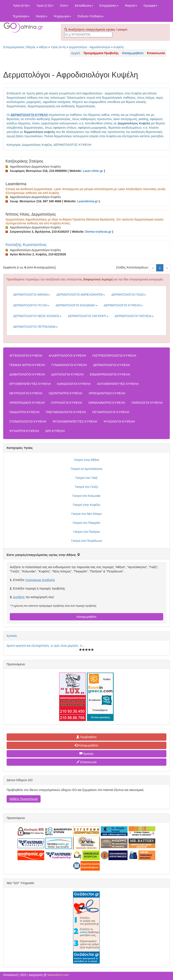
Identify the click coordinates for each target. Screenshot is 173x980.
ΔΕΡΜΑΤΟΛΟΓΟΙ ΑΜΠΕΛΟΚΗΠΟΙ (81, 295)
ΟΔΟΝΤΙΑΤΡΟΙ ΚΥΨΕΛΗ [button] (65, 393)
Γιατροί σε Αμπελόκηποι (86, 469)
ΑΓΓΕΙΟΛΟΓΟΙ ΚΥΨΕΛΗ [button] (26, 356)
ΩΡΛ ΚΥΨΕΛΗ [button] (55, 431)
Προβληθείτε (86, 737)
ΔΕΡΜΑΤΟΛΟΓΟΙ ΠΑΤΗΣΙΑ (134, 316)
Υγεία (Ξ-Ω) (45, 6)
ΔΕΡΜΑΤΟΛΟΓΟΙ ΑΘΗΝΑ (32, 295)
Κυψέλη (119, 47)
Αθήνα (43, 47)
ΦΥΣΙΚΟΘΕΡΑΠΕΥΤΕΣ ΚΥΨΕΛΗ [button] (75, 421)
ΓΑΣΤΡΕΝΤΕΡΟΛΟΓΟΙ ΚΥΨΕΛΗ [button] (114, 356)
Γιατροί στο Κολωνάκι (86, 496)
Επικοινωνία (86, 762)
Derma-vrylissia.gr (98, 232)
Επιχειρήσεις (109, 6)
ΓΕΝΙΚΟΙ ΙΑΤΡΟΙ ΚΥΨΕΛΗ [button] (27, 365)
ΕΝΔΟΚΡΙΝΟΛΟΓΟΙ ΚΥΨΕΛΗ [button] (110, 374)
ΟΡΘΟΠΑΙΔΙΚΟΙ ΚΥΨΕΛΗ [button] (27, 403)
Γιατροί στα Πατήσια (86, 532)
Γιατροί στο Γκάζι (86, 478)
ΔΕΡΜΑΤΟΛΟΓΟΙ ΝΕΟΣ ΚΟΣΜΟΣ (37, 316)
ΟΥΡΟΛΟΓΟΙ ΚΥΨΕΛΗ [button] (67, 403)
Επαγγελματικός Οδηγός (19, 47)
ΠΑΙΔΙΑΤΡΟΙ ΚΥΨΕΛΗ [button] (24, 412)
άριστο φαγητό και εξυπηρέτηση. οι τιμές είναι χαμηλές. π (44, 646)
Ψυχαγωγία (62, 16)
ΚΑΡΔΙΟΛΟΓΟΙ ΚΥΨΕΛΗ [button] (74, 384)
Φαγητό (131, 6)
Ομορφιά (150, 6)
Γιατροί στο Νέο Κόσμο (86, 514)
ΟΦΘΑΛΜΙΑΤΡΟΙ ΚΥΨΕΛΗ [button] (107, 403)
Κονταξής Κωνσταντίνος (26, 245)
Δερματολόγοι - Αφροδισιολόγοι (90, 47)
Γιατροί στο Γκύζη (86, 487)
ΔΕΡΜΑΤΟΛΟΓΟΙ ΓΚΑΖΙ (129, 295)
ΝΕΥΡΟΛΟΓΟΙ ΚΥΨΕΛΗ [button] (26, 393)
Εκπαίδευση (84, 6)
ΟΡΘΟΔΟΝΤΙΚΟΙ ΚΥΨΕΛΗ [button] (107, 393)
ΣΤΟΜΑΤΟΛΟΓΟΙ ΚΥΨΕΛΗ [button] (28, 421)
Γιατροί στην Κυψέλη (86, 505)
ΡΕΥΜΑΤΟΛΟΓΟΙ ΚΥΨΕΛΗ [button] (111, 412)
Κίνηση (42, 16)
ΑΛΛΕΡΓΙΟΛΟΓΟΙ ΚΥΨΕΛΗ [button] (67, 356)
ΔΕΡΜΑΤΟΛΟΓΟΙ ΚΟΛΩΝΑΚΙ (76, 305)
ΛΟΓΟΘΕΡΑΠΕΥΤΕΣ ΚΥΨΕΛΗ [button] (118, 384)
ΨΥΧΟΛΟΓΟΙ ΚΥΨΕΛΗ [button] (119, 421)
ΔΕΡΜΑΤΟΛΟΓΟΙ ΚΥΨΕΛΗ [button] (111, 365)
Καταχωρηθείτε (86, 617)
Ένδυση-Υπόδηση (90, 16)
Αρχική (76, 53)
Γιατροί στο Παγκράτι (86, 523)
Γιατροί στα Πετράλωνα (86, 541)
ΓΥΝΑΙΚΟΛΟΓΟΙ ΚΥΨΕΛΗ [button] (69, 365)
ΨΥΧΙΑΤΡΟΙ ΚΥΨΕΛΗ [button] (24, 431)
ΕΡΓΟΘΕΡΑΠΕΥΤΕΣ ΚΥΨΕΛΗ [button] (30, 384)
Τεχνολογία (21, 16)
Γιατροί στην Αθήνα (87, 460)
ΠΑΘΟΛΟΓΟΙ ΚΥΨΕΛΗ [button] (147, 403)
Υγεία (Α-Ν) (21, 6)
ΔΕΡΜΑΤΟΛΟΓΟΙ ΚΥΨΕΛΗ (123, 305)
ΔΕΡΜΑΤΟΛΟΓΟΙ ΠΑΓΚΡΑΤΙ (88, 316)
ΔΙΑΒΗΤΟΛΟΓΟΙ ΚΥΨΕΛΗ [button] (27, 374)
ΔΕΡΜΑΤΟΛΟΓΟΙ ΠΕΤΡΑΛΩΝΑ (35, 327)
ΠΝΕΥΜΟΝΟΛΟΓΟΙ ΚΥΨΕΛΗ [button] (66, 412)
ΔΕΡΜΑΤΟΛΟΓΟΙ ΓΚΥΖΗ (31, 305)
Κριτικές (12, 636)
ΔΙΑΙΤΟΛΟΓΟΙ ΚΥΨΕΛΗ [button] (67, 374)
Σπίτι (64, 6)
